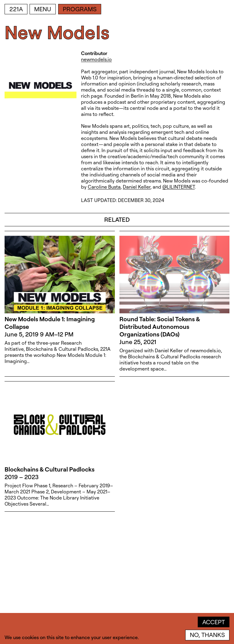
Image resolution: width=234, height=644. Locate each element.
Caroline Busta (104, 187)
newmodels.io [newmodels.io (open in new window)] (96, 59)
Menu (43, 9)
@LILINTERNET (179, 187)
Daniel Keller (137, 187)
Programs (80, 9)
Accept (214, 622)
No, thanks (207, 635)
